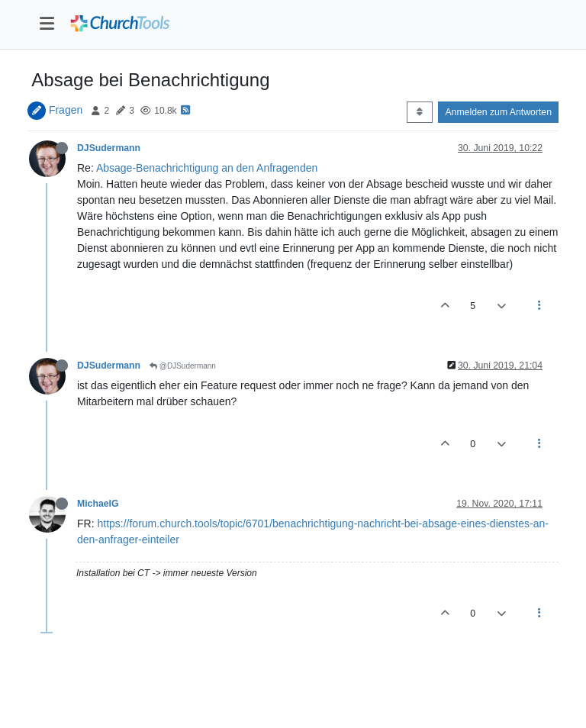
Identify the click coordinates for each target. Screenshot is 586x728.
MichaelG (98, 504)
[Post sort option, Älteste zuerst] (419, 112)
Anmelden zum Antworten (498, 112)
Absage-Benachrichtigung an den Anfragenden (207, 168)
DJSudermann (109, 148)
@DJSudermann (183, 366)
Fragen (66, 110)
